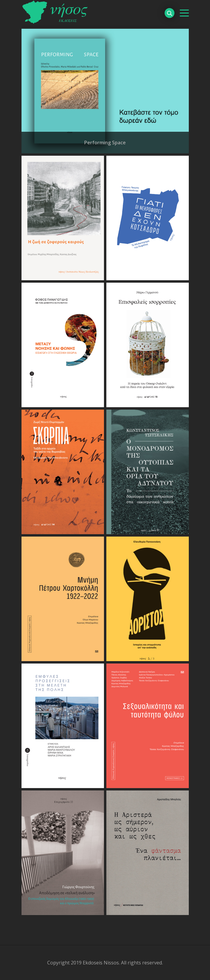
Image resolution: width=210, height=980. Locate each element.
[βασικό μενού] (184, 13)
